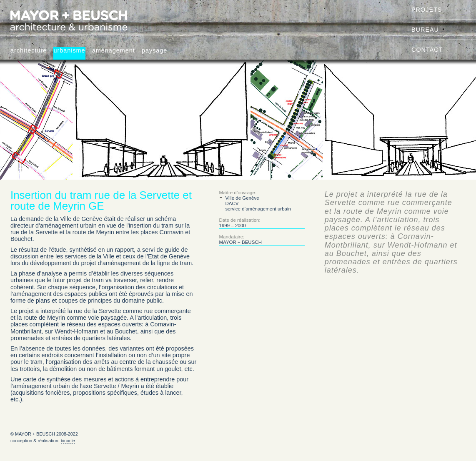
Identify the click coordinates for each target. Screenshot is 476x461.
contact (427, 50)
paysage (154, 50)
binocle (68, 441)
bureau (425, 30)
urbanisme (69, 50)
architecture (29, 50)
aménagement (114, 50)
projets (427, 10)
